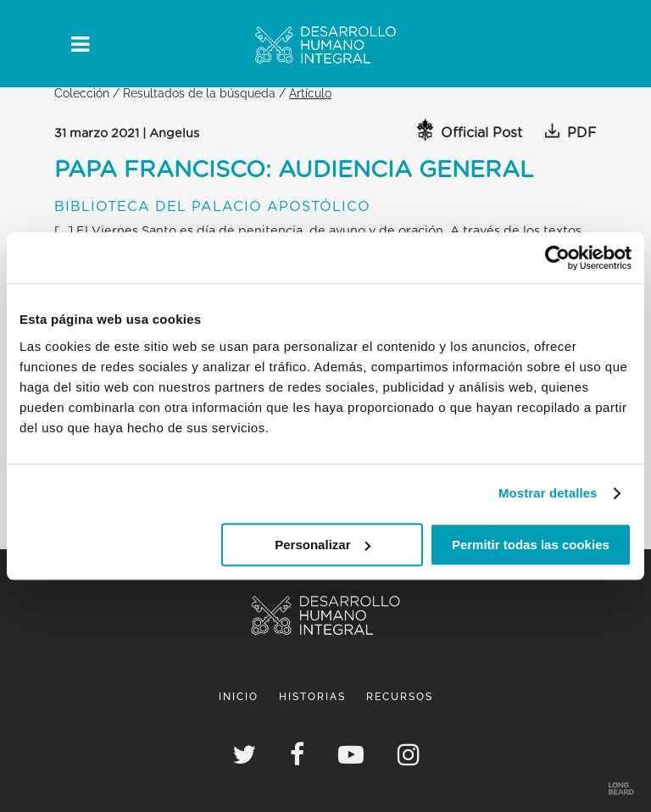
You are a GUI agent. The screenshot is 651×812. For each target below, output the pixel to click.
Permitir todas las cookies (531, 545)
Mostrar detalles (548, 493)
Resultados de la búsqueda (199, 93)
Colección (82, 93)
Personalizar (323, 545)
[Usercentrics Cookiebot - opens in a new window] (557, 258)
